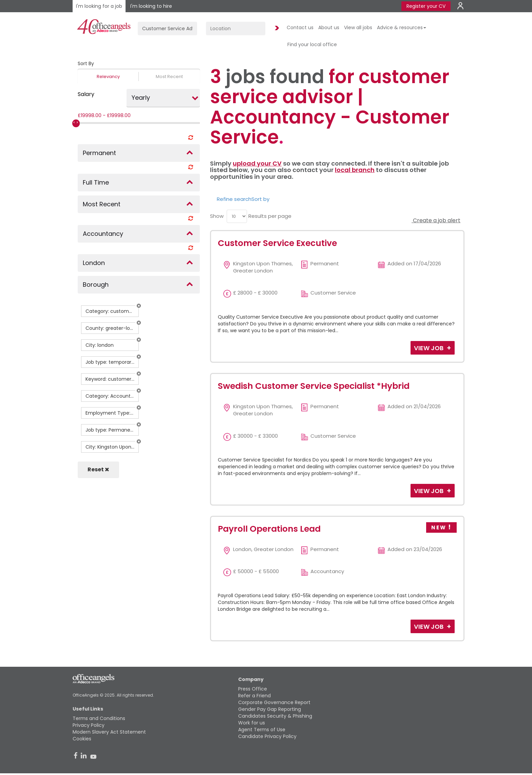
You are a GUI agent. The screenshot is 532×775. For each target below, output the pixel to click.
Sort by (260, 199)
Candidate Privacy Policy (267, 736)
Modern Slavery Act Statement (109, 732)
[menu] (237, 216)
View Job (429, 348)
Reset (98, 469)
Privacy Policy (89, 725)
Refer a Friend (254, 696)
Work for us (252, 723)
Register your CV (426, 6)
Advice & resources (402, 27)
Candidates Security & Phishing (275, 716)
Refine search (234, 199)
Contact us (300, 27)
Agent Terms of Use (262, 730)
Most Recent (169, 77)
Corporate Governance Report (274, 702)
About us (329, 27)
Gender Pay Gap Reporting (270, 709)
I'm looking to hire (151, 6)
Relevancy (108, 77)
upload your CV (257, 163)
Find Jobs (276, 28)
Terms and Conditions (99, 718)
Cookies (82, 739)
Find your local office (312, 44)
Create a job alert (436, 220)
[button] (139, 306)
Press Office (253, 689)
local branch (355, 170)
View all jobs (358, 27)
